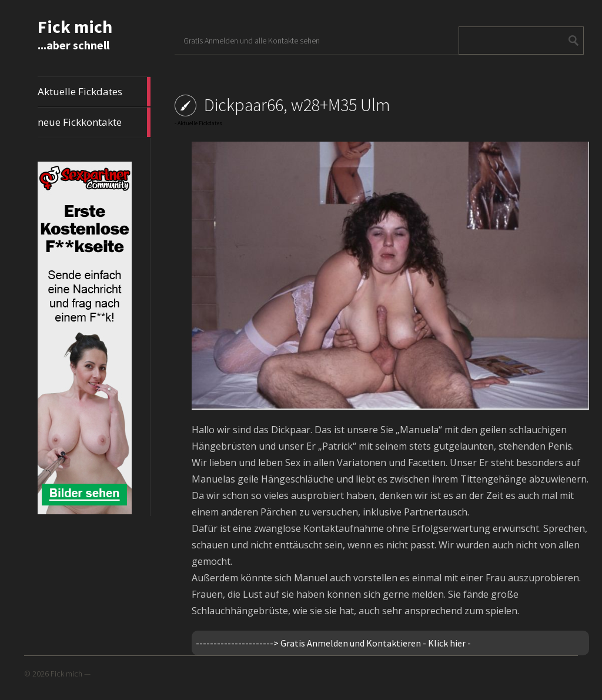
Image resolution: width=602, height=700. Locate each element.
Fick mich (75, 26)
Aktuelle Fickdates (94, 92)
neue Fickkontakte (94, 122)
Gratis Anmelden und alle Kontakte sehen (252, 41)
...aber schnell (73, 45)
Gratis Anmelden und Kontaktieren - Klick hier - (376, 643)
